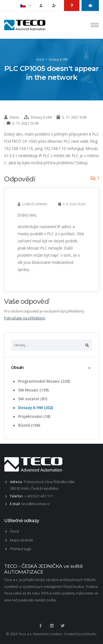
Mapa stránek (22, 540)
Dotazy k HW (58, 59)
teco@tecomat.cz (36, 504)
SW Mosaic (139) (30, 390)
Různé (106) (26, 425)
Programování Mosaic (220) (41, 381)
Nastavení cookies (48, 634)
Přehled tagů (21, 549)
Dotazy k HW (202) (33, 408)
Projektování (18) (31, 416)
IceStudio (89, 634)
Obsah (17, 368)
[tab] (51, 368)
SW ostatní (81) (30, 399)
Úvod (40, 59)
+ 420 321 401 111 (39, 496)
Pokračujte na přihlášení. (25, 318)
